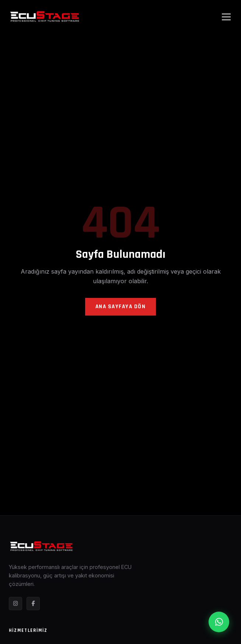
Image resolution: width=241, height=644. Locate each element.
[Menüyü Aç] (226, 17)
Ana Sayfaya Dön (121, 307)
